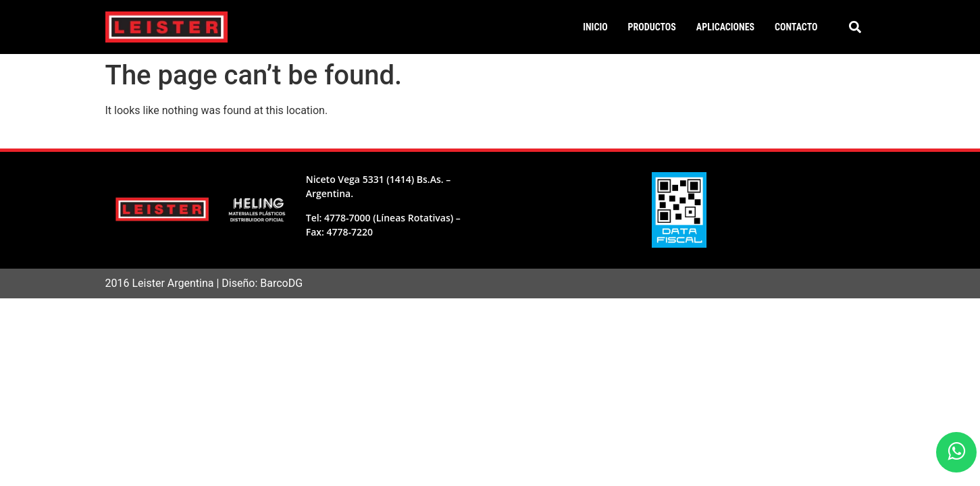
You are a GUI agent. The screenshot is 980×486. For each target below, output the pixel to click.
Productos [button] (652, 27)
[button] (855, 27)
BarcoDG (281, 283)
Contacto (796, 27)
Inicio (595, 27)
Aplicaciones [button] (725, 27)
